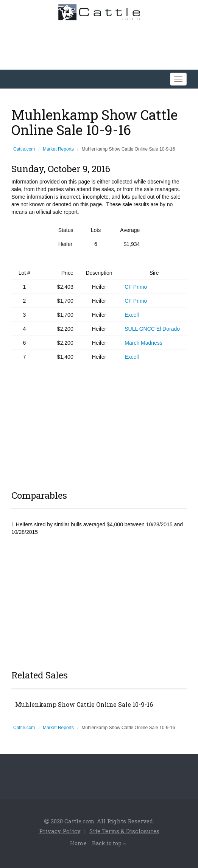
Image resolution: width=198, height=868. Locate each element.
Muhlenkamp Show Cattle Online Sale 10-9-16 (84, 705)
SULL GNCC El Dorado (152, 329)
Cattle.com (24, 149)
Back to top (109, 843)
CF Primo (136, 287)
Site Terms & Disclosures (124, 831)
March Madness (143, 343)
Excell (132, 315)
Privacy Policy (60, 831)
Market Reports (58, 149)
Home (78, 843)
